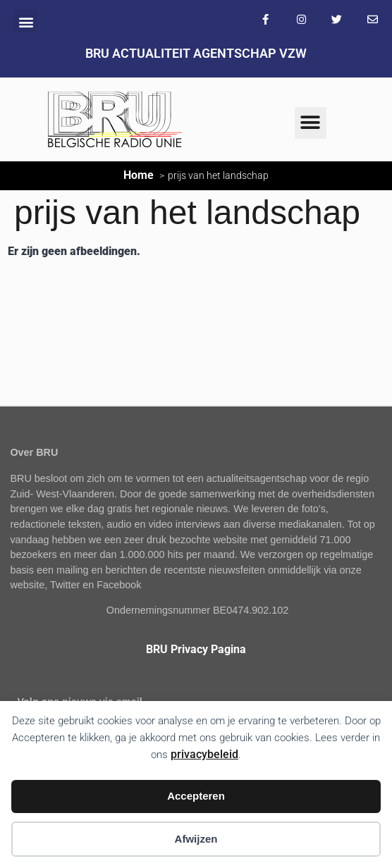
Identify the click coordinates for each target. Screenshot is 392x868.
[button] (26, 21)
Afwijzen (196, 839)
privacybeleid (204, 754)
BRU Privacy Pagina (196, 649)
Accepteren (196, 796)
